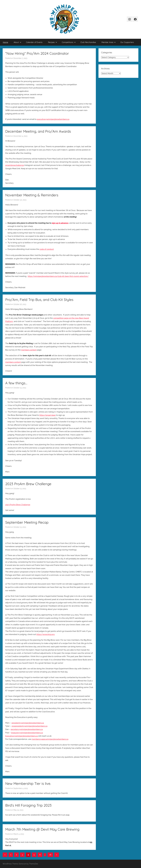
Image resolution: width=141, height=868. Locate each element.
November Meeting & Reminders (32, 195)
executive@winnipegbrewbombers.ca (53, 119)
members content (29, 350)
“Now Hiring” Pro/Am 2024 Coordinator (37, 53)
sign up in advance (60, 223)
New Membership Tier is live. (28, 783)
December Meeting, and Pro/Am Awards (38, 131)
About (17, 42)
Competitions (69, 42)
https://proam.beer (48, 415)
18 (50, 855)
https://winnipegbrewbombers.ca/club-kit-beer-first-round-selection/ (58, 276)
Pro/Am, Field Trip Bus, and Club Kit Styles (39, 300)
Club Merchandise (88, 42)
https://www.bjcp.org (45, 634)
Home (5, 42)
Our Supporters (127, 42)
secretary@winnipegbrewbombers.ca (27, 729)
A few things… (16, 383)
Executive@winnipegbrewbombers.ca (22, 736)
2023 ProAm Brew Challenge (28, 484)
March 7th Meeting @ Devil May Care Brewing (42, 829)
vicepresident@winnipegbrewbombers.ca (29, 726)
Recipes (53, 42)
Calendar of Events (34, 42)
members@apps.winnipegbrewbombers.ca (50, 739)
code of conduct (47, 249)
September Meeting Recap (27, 522)
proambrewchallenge (15, 165)
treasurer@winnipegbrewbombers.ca (27, 733)
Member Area (109, 42)
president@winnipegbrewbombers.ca (28, 723)
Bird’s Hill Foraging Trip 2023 (28, 805)
